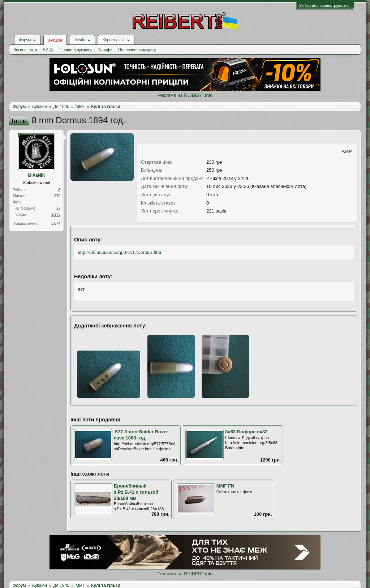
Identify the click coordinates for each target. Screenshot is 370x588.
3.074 (56, 224)
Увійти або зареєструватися (325, 5)
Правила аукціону (76, 50)
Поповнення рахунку (137, 50)
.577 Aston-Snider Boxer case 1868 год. (141, 435)
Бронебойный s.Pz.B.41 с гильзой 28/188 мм (136, 492)
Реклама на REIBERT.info (185, 95)
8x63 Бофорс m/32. (247, 432)
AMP (347, 151)
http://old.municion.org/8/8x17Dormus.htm (119, 252)
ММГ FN (225, 486)
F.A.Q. (48, 50)
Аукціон (55, 40)
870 (57, 196)
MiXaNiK (37, 175)
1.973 (56, 214)
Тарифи (106, 50)
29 (58, 208)
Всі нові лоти (25, 50)
